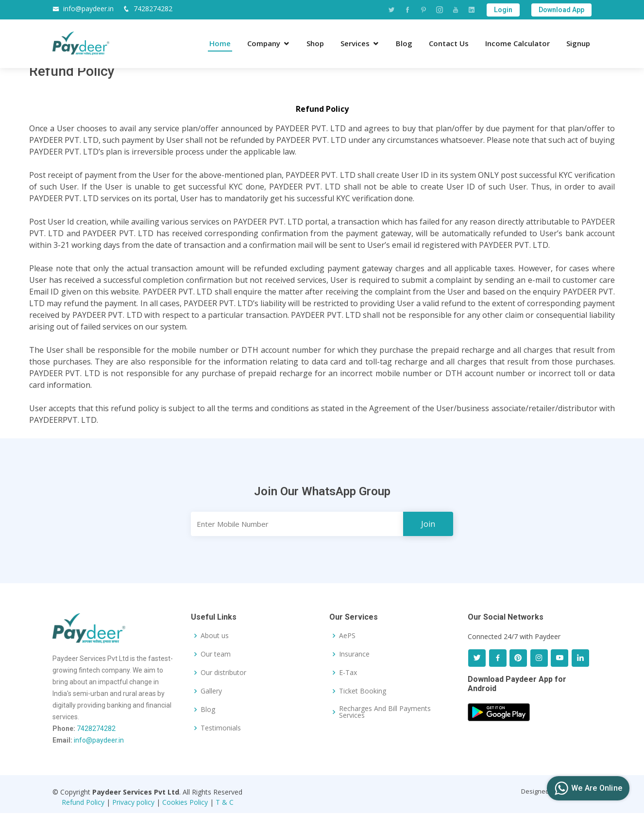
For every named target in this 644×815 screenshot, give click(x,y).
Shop (315, 43)
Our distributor (223, 673)
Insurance (354, 654)
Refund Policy (83, 802)
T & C (225, 802)
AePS (347, 636)
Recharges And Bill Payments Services (385, 712)
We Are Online (587, 788)
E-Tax (348, 673)
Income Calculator (517, 43)
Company (264, 43)
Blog (404, 43)
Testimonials (221, 728)
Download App (561, 10)
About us (215, 636)
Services (355, 43)
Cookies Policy (185, 802)
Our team (216, 654)
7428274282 (153, 9)
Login (503, 10)
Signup (578, 43)
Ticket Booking (363, 691)
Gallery (211, 691)
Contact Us (449, 43)
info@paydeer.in (88, 9)
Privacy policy (133, 802)
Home (220, 43)
